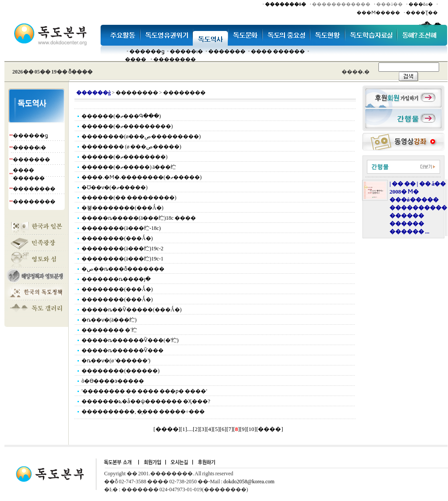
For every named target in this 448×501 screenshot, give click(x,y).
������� (227, 51)
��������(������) (121, 371)
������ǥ (147, 51)
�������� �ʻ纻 (109, 330)
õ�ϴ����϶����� (113, 381)
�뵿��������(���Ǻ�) (123, 208)
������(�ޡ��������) (125, 157)
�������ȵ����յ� (116, 279)
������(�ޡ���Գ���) (121, 116)
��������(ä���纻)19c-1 (123, 259)
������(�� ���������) (129, 198)
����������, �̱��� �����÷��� (143, 412)
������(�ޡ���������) (127, 126)
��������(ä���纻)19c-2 (123, 249)
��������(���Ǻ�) (117, 238)
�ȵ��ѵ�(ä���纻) (109, 320)
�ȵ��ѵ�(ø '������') (116, 361)
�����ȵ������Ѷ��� (123, 350)
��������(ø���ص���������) (141, 136)
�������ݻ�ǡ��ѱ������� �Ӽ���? (146, 401)
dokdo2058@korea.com (249, 482)
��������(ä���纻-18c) (121, 228)
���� (136, 59)
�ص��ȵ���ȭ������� (123, 269)
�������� (175, 59)
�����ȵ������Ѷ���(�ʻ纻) (130, 340)
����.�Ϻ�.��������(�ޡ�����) (142, 177)
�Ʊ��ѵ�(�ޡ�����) (115, 187)
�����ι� (186, 51)
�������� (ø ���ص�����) (131, 147)
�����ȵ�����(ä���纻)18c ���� (139, 218)
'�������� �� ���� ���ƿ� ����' (144, 391)
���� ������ (278, 51)
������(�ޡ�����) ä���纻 (129, 167)
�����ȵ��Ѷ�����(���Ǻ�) (132, 310)
